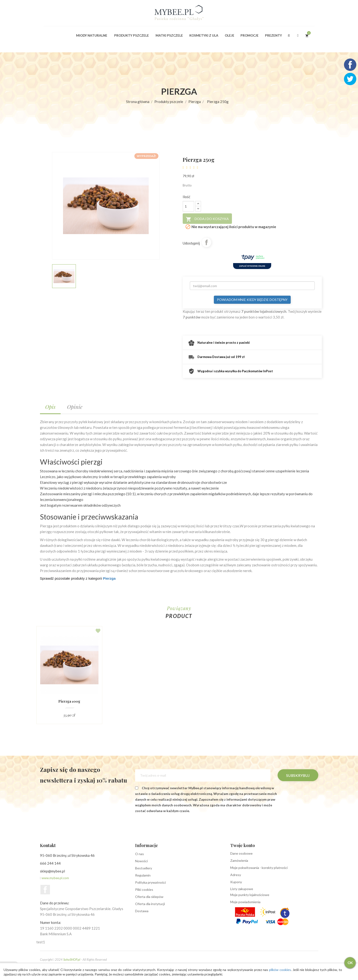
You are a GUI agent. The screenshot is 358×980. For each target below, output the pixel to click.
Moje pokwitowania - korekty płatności (259, 868)
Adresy (236, 875)
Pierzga (109, 578)
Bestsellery (144, 868)
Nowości (141, 861)
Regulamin (143, 875)
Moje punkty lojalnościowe (250, 895)
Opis (50, 407)
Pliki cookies (144, 889)
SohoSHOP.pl (72, 960)
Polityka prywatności (150, 882)
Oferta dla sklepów (149, 897)
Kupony (236, 882)
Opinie (75, 407)
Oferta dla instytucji (150, 904)
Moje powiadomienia (245, 902)
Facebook (45, 890)
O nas (140, 854)
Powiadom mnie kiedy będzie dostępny (252, 300)
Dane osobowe (241, 853)
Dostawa (142, 911)
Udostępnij (206, 242)
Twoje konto (243, 845)
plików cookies (279, 970)
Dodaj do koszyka (207, 219)
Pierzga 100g (69, 701)
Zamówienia (239, 860)
